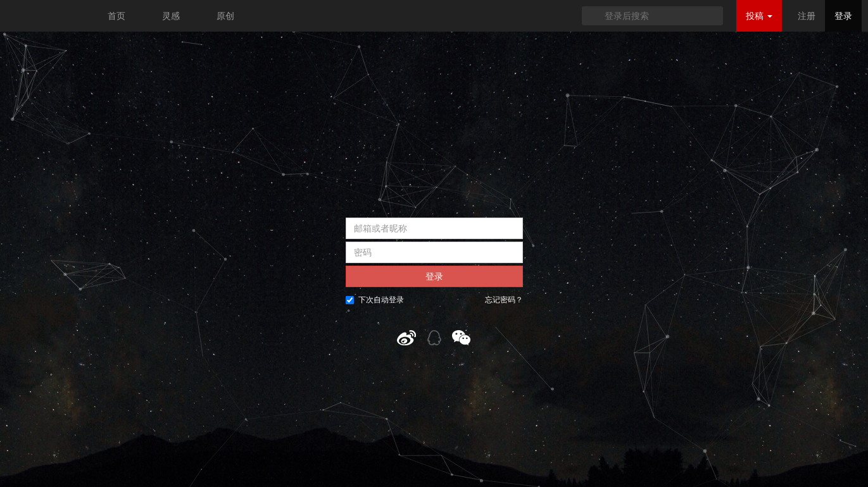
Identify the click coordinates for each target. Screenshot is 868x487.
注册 (807, 16)
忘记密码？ (504, 300)
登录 (843, 16)
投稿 (759, 16)
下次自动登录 (375, 300)
